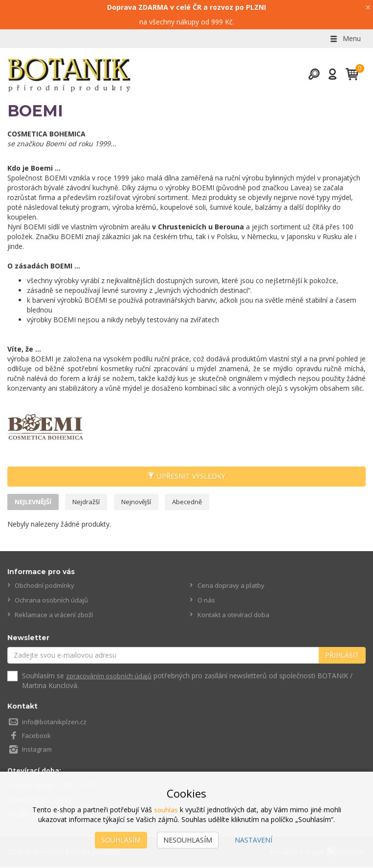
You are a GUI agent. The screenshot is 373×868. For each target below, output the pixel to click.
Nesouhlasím (188, 840)
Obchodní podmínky (46, 587)
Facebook (38, 737)
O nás (207, 602)
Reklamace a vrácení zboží (56, 616)
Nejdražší (93, 502)
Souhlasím (121, 840)
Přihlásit (342, 657)
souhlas (166, 810)
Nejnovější (146, 502)
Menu (345, 38)
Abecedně (200, 502)
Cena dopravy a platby (233, 587)
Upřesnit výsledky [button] (186, 477)
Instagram (38, 750)
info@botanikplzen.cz (55, 723)
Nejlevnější (35, 502)
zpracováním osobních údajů (112, 677)
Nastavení (253, 840)
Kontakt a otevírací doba (236, 616)
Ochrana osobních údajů (54, 602)
